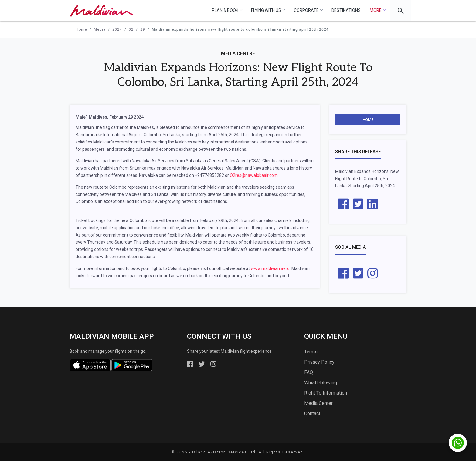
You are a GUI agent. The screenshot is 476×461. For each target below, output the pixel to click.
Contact (312, 414)
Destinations (346, 10)
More (377, 10)
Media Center (318, 403)
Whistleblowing (321, 383)
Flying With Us (268, 10)
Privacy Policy (319, 362)
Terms (311, 352)
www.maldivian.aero (270, 268)
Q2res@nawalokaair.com (254, 175)
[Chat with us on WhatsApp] (458, 443)
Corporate (308, 10)
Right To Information (326, 393)
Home (368, 120)
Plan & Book (227, 10)
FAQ (309, 372)
